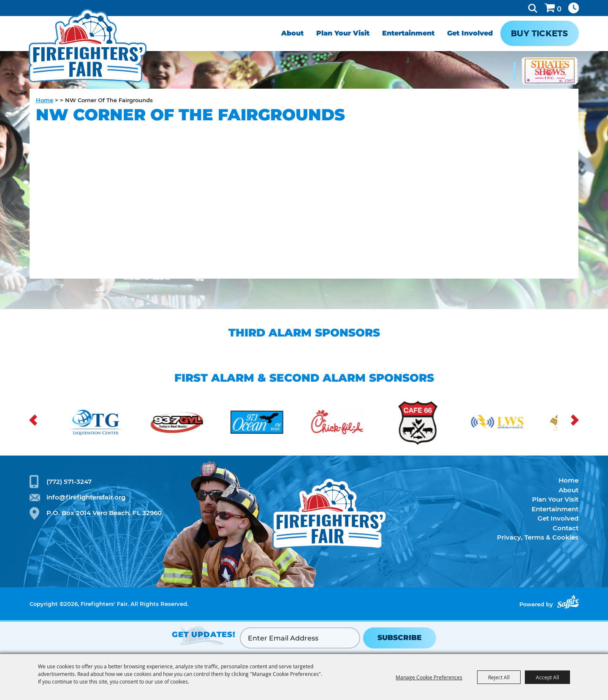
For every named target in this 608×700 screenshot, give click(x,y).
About (292, 33)
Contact (566, 528)
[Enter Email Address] (300, 638)
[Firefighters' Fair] (88, 45)
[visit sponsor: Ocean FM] (263, 424)
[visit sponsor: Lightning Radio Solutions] (504, 424)
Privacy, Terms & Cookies (538, 537)
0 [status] (559, 9)
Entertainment (408, 33)
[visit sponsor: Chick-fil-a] (344, 424)
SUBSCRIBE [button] (399, 638)
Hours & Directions (574, 8)
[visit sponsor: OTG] (103, 424)
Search (533, 8)
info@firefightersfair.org (86, 497)
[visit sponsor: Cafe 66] (424, 424)
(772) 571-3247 (69, 482)
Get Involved (470, 33)
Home (45, 100)
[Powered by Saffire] (568, 602)
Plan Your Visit (343, 33)
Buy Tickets (539, 33)
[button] (33, 420)
